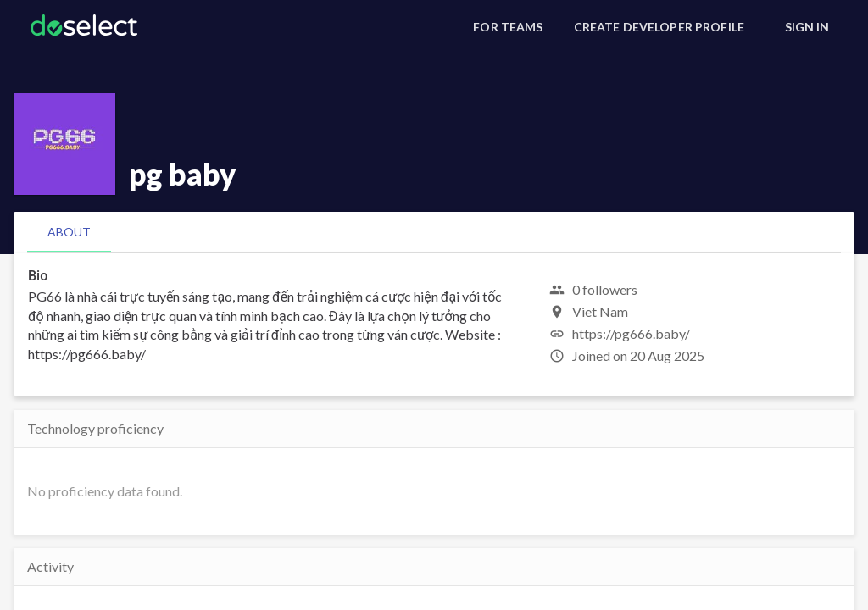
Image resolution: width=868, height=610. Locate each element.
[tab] (69, 232)
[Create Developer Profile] (659, 27)
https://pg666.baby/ (631, 333)
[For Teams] (508, 27)
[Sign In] (807, 27)
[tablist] (434, 232)
